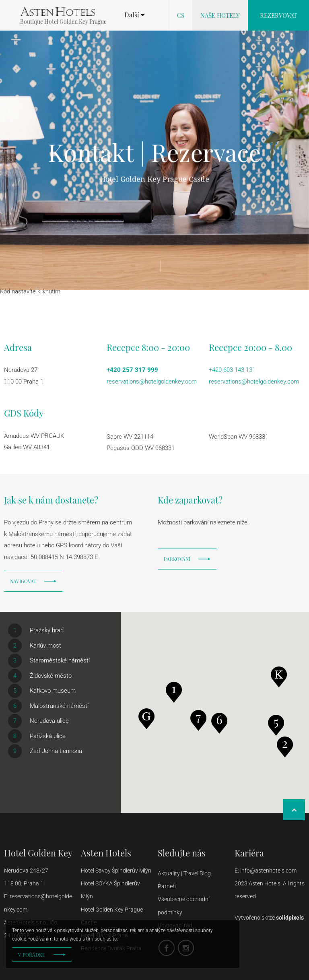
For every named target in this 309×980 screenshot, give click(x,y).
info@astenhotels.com (269, 871)
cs (181, 15)
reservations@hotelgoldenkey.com (152, 382)
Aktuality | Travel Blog (185, 873)
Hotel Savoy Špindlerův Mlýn (116, 871)
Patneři (167, 886)
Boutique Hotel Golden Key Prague (63, 22)
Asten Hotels (106, 853)
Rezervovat (278, 15)
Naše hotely (220, 15)
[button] (134, 15)
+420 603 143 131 (232, 370)
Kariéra (249, 853)
